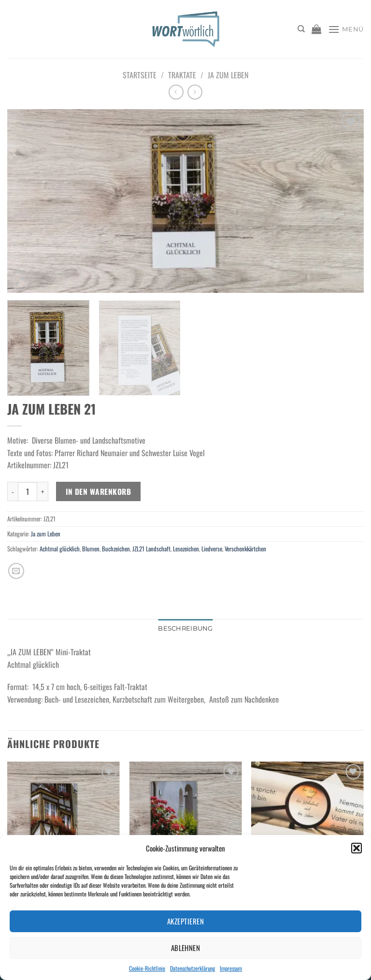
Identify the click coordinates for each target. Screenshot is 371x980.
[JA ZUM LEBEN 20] (64, 829)
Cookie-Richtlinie (147, 968)
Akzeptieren (185, 921)
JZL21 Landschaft (151, 549)
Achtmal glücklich (60, 549)
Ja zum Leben (228, 75)
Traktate (182, 75)
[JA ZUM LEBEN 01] (185, 829)
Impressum (231, 968)
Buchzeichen (116, 549)
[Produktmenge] (28, 491)
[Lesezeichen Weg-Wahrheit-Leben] (307, 829)
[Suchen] (301, 29)
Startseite (140, 75)
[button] (357, 848)
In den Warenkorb (98, 491)
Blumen (91, 549)
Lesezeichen (186, 549)
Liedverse (212, 549)
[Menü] (346, 29)
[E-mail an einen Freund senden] (16, 571)
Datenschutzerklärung (193, 968)
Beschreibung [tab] (185, 628)
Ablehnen (186, 948)
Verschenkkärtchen (245, 549)
